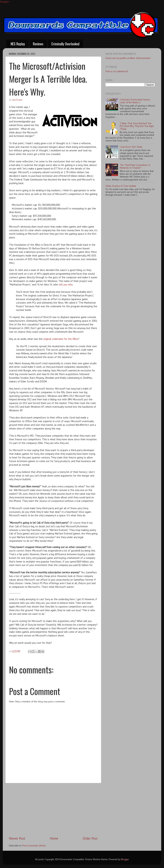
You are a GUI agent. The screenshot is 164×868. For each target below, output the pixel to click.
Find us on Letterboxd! (117, 71)
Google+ (5, 2)
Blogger (125, 859)
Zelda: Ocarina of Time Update (121, 186)
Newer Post (17, 838)
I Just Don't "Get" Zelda (131, 147)
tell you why (66, 284)
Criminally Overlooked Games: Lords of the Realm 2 (135, 101)
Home (54, 838)
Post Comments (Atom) (34, 846)
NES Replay (18, 44)
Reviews (38, 44)
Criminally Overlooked (65, 44)
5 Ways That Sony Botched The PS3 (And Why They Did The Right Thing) (137, 126)
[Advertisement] (53, 810)
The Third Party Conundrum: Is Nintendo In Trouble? (135, 166)
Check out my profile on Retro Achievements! (128, 58)
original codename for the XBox (61, 339)
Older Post (90, 838)
